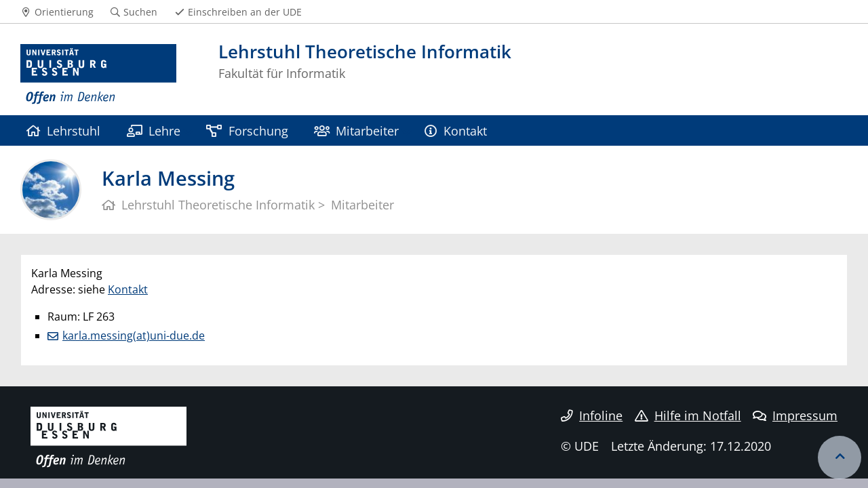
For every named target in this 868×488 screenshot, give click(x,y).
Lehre (154, 130)
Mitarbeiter (356, 130)
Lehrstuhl (63, 130)
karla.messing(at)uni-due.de (134, 335)
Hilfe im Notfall (688, 415)
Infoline (592, 415)
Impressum (795, 415)
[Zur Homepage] (98, 75)
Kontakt (455, 130)
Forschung (247, 130)
